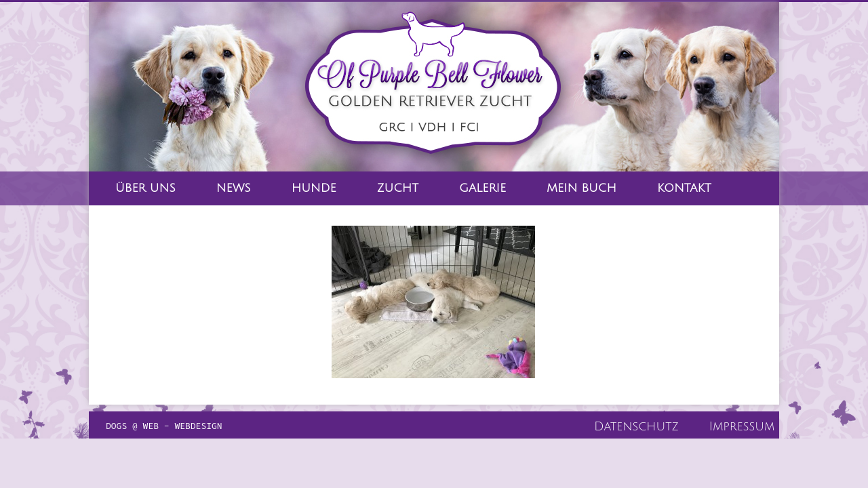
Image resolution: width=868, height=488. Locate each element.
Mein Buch (581, 188)
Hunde (314, 188)
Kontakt (684, 188)
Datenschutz (636, 426)
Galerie (482, 188)
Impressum (742, 426)
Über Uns (145, 188)
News (234, 188)
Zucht (398, 188)
